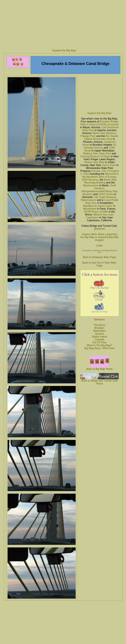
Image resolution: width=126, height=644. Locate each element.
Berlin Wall (110, 180)
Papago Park (88, 136)
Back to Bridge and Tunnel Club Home (99, 381)
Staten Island (99, 337)
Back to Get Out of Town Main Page (99, 264)
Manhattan (99, 331)
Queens (99, 334)
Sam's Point (109, 165)
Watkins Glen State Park (97, 153)
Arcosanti (113, 124)
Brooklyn (99, 328)
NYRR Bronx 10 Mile (96, 212)
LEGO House (106, 194)
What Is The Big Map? (99, 345)
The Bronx (99, 325)
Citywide (99, 340)
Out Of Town (100, 342)
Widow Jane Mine (94, 162)
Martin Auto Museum (104, 133)
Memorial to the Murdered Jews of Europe (100, 175)
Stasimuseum (91, 185)
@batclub (99, 229)
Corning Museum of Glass (95, 156)
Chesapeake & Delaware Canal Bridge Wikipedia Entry (99, 251)
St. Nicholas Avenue (100, 146)
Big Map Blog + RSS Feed (99, 348)
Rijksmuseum (89, 200)
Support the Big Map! (64, 50)
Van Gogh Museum (105, 197)
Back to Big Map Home (99, 368)
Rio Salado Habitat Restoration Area (101, 138)
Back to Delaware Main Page (99, 257)
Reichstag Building (95, 183)
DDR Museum (90, 180)
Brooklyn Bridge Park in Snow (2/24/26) (99, 123)
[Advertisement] (100, 93)
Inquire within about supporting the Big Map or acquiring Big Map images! (100, 237)
